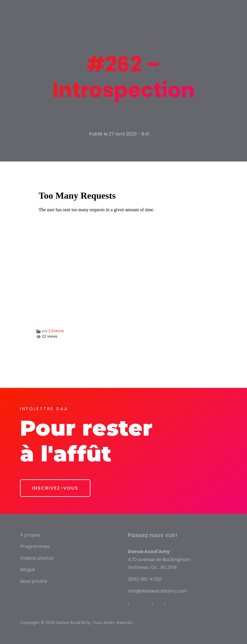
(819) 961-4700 (145, 579)
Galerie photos (37, 558)
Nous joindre (34, 581)
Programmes (35, 546)
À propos (30, 535)
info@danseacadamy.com (158, 591)
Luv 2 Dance (53, 331)
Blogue (28, 570)
